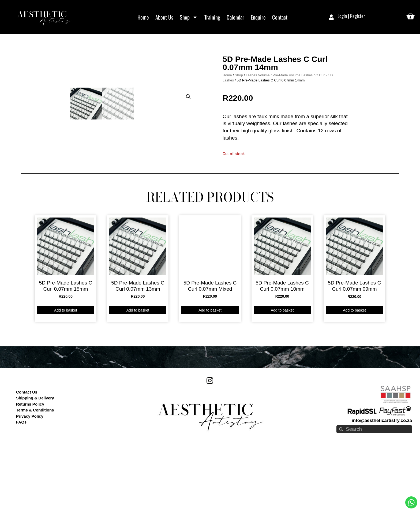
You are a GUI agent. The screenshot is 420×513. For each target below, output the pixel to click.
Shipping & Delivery (35, 461)
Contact (280, 17)
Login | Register (351, 16)
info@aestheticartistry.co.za (382, 483)
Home (143, 17)
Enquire (258, 17)
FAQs (21, 485)
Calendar (235, 17)
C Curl (320, 106)
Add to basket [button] (66, 373)
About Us (164, 17)
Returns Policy (30, 467)
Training (212, 17)
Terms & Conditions (35, 473)
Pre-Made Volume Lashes (293, 106)
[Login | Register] (331, 17)
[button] (188, 64)
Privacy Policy (30, 479)
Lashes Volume (258, 106)
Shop (189, 17)
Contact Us (27, 454)
